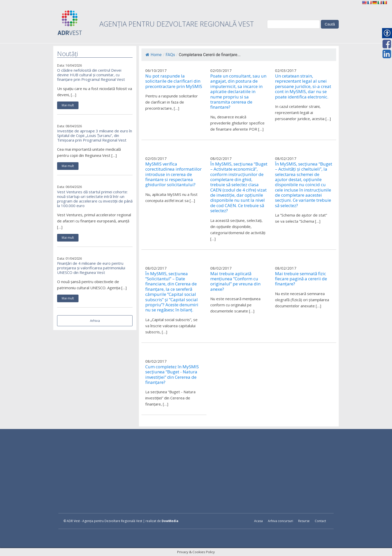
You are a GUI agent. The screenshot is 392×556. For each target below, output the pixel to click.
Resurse (304, 521)
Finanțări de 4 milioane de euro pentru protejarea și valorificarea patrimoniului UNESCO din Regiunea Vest (91, 268)
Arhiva (95, 321)
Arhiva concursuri (280, 521)
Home (154, 55)
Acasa (258, 521)
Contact (320, 521)
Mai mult (68, 105)
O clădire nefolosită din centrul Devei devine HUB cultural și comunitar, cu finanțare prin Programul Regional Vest (91, 75)
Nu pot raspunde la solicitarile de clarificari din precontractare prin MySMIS (174, 81)
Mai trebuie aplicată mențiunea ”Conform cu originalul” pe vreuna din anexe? (235, 282)
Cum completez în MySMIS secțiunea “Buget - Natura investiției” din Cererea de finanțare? (172, 375)
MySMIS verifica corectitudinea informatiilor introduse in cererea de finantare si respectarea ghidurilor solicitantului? (173, 174)
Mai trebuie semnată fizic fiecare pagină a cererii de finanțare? (301, 279)
